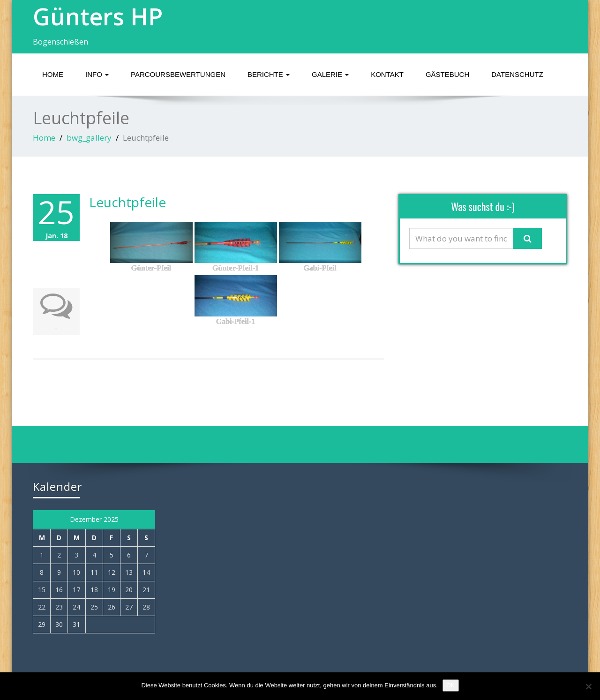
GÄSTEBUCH (447, 74)
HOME (53, 74)
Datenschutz (517, 74)
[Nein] (588, 686)
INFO (97, 74)
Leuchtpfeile (127, 202)
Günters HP (98, 16)
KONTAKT (387, 74)
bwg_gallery (89, 138)
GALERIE (330, 74)
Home (44, 138)
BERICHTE (269, 74)
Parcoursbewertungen (178, 74)
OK (451, 685)
